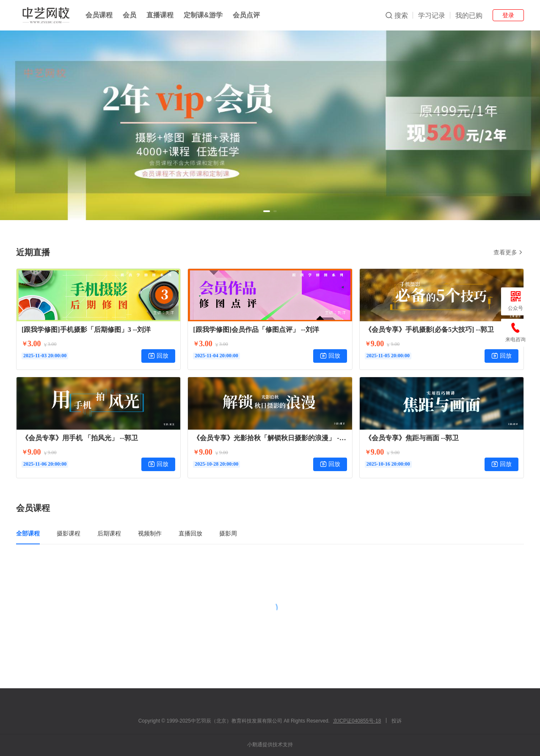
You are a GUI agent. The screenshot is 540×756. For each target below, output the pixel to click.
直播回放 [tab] (190, 533)
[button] (267, 211)
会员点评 (246, 15)
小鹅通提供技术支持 (270, 745)
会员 (129, 15)
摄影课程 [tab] (69, 533)
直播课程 (160, 15)
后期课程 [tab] (109, 533)
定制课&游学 (203, 15)
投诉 (397, 721)
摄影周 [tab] (228, 533)
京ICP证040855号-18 (357, 721)
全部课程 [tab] (28, 533)
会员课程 (99, 15)
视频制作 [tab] (150, 533)
